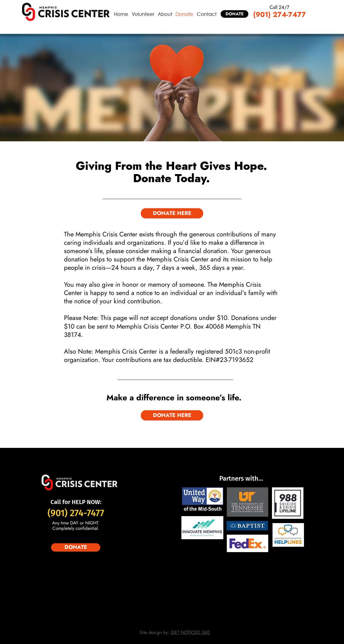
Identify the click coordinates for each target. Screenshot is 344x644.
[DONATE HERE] (172, 213)
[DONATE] (234, 14)
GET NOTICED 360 (190, 632)
